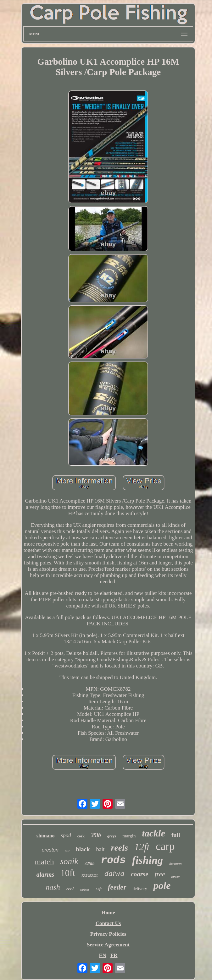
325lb (90, 864)
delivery (140, 889)
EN (103, 955)
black (83, 849)
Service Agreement (108, 945)
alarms (45, 874)
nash (53, 887)
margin (129, 836)
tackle (153, 833)
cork (81, 836)
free (160, 874)
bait (100, 849)
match (44, 862)
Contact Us (108, 923)
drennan (176, 864)
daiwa (114, 873)
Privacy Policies (108, 934)
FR (114, 955)
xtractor (90, 875)
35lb (96, 835)
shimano (46, 836)
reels (120, 848)
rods (113, 860)
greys (112, 836)
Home (108, 913)
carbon (84, 890)
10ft (68, 873)
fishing (148, 860)
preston (50, 850)
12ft (142, 847)
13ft (98, 889)
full (176, 835)
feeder (117, 887)
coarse (139, 874)
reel (70, 889)
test (67, 851)
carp (165, 846)
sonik (69, 861)
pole (162, 885)
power (176, 876)
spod (66, 835)
